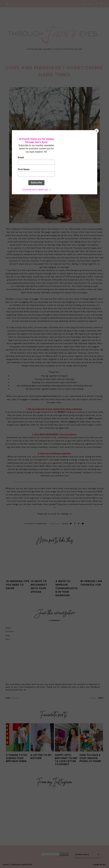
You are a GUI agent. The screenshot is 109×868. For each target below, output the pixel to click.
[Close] (97, 131)
